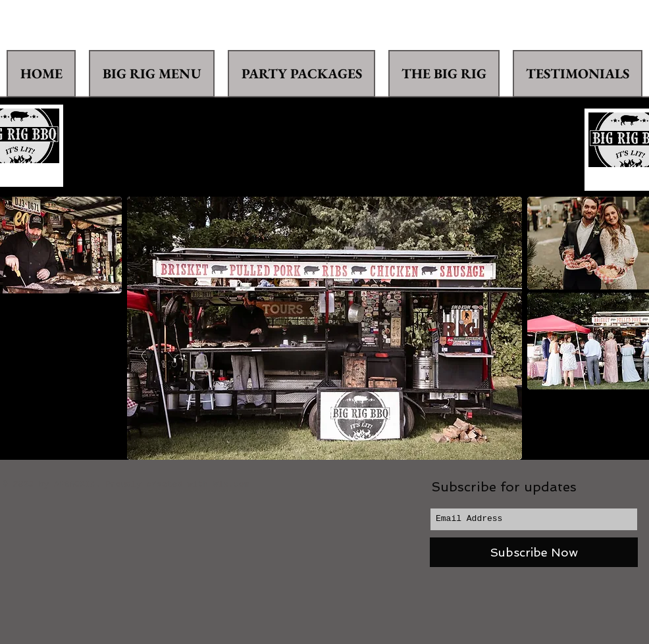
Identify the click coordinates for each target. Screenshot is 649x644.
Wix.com (231, 484)
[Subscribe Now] (534, 552)
